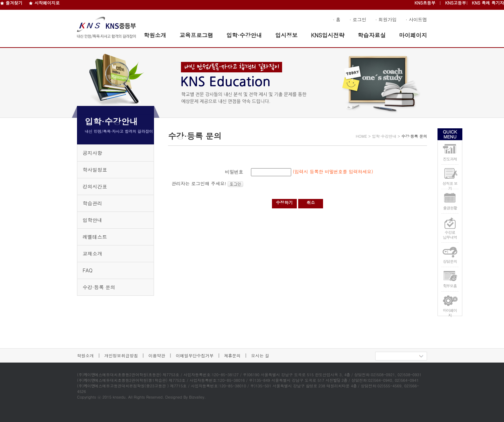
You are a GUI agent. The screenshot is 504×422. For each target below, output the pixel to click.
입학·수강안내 (244, 35)
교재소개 (92, 253)
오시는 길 (260, 355)
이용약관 (157, 355)
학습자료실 (372, 35)
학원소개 (155, 35)
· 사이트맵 (416, 19)
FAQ (87, 270)
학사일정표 (95, 170)
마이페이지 (413, 35)
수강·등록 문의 (99, 287)
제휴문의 (232, 355)
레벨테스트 (95, 237)
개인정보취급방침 (121, 355)
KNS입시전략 (328, 35)
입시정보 (286, 35)
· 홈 (337, 19)
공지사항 (92, 153)
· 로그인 (358, 19)
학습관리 (92, 203)
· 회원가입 (386, 19)
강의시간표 (95, 186)
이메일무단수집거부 (195, 355)
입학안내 (92, 220)
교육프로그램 (196, 35)
